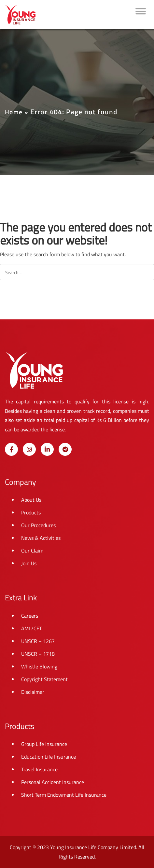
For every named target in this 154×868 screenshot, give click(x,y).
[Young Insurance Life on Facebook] (11, 449)
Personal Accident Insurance (53, 782)
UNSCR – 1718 (38, 654)
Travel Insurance (39, 769)
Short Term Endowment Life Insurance (64, 795)
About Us (31, 500)
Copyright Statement (44, 679)
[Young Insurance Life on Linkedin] (47, 449)
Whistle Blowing (39, 666)
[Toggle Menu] (141, 15)
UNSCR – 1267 (38, 641)
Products (31, 512)
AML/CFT (31, 628)
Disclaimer (33, 692)
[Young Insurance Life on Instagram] (29, 449)
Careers (30, 616)
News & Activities (41, 538)
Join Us (29, 563)
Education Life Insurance (49, 757)
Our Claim (32, 551)
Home (14, 112)
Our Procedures (38, 525)
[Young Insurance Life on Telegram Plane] (65, 449)
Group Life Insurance (44, 744)
